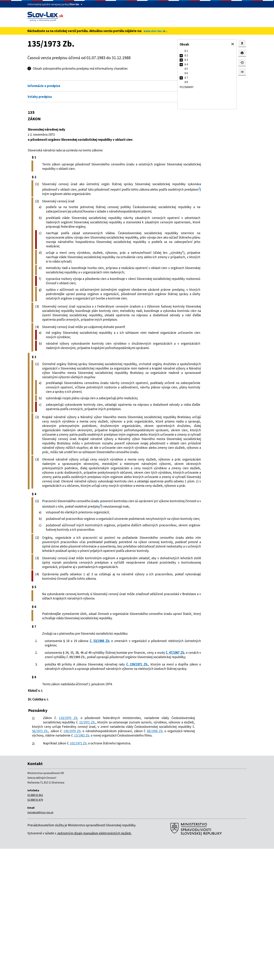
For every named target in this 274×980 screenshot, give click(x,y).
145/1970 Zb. (88, 858)
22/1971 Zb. (122, 845)
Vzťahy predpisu (40, 97)
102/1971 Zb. (79, 874)
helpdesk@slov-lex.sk (40, 944)
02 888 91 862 (35, 926)
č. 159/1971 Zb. (140, 782)
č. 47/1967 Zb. (73, 771)
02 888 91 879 (35, 931)
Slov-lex (74, 4)
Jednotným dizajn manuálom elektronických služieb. (94, 964)
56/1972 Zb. (57, 858)
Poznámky (187, 87)
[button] (233, 44)
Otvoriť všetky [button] (145, 78)
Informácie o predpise (44, 86)
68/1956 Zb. (53, 862)
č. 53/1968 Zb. (101, 755)
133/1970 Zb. (65, 840)
